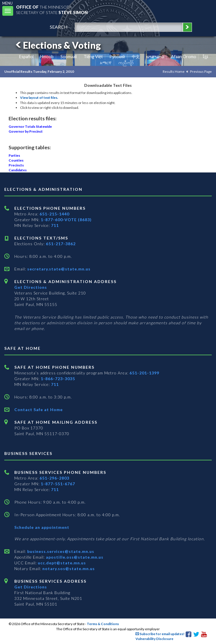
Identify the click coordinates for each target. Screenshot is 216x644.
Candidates (18, 170)
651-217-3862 (61, 244)
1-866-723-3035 (58, 379)
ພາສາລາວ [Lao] (155, 57)
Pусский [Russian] (117, 57)
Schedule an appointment (42, 527)
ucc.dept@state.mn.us (61, 563)
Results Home (174, 71)
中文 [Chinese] (136, 57)
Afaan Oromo (184, 57)
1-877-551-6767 (58, 484)
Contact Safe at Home (39, 410)
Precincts (16, 165)
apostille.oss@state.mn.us (74, 557)
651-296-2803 (54, 478)
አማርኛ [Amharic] (106, 63)
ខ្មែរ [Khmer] (206, 57)
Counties (16, 160)
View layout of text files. (39, 98)
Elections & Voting (57, 45)
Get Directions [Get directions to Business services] (31, 587)
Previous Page (201, 71)
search (59, 27)
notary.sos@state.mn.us (68, 569)
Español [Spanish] (26, 57)
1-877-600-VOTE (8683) (66, 220)
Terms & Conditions (103, 624)
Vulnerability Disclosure (154, 639)
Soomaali (69, 57)
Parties (14, 155)
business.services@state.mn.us (60, 551)
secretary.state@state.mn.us (58, 269)
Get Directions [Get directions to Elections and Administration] (31, 287)
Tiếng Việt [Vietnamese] (93, 57)
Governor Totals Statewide (30, 126)
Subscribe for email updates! (160, 634)
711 (55, 225)
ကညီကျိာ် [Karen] (126, 63)
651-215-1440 (54, 214)
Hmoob (47, 57)
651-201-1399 (144, 373)
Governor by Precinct (26, 131)
